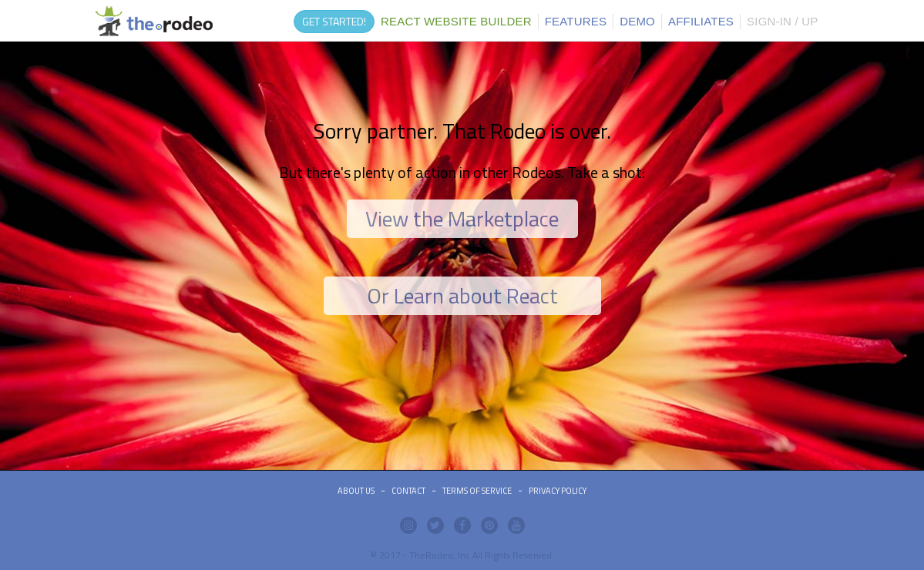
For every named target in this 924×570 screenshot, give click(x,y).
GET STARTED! (334, 21)
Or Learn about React (462, 295)
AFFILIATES (701, 21)
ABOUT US (356, 491)
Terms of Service (477, 491)
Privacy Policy (558, 491)
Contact (408, 491)
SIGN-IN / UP (782, 21)
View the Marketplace (462, 218)
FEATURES (576, 21)
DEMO (637, 21)
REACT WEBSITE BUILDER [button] (456, 21)
